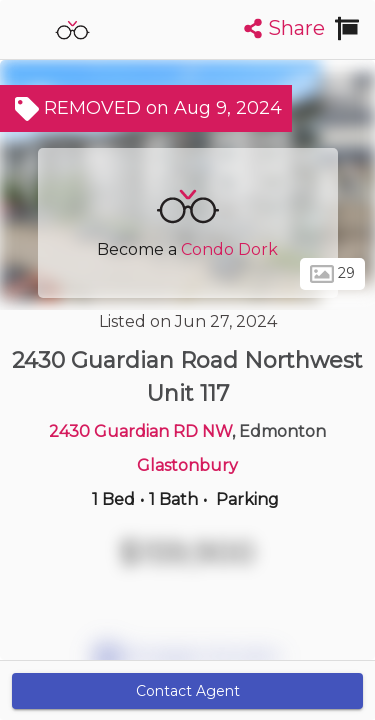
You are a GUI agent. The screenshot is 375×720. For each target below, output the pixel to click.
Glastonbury (187, 465)
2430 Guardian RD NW (140, 431)
